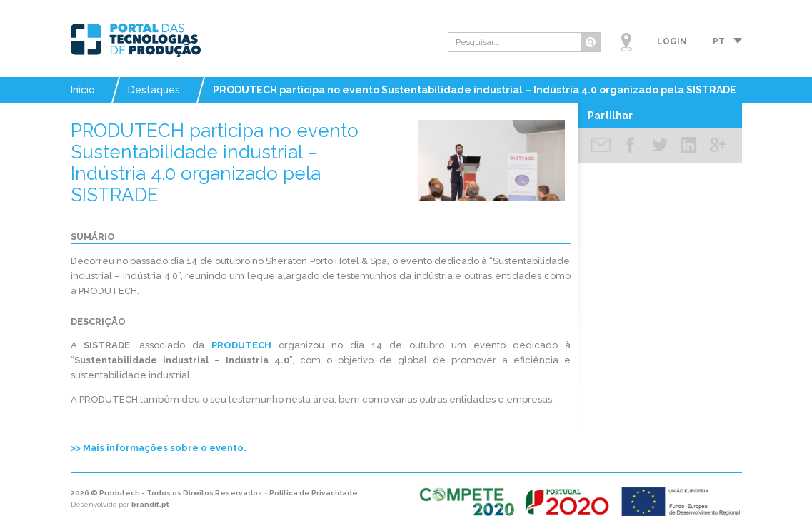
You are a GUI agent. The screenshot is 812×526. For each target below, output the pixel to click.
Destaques (154, 90)
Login (672, 41)
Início (83, 90)
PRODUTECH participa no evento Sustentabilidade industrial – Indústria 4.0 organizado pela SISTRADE (475, 90)
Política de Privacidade (314, 493)
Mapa (626, 42)
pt (719, 41)
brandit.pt (150, 504)
